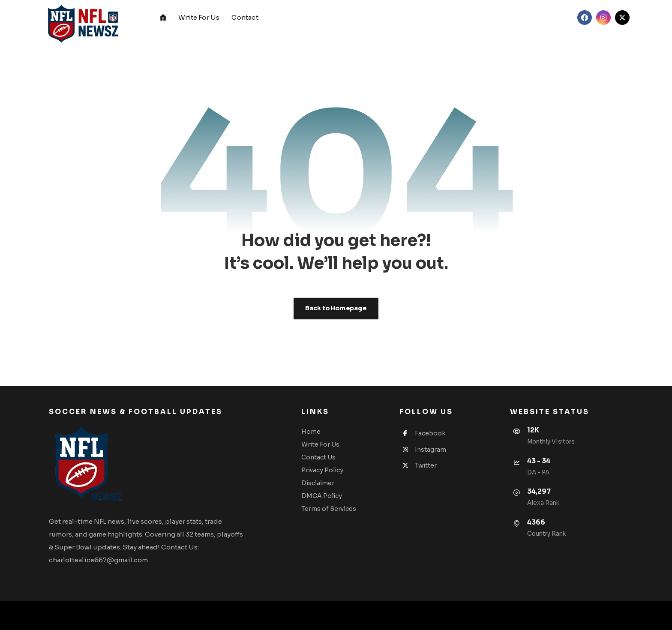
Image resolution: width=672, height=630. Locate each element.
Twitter (418, 465)
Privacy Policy (322, 470)
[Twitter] (622, 18)
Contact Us (318, 457)
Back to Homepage (336, 308)
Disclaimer (318, 483)
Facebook (422, 433)
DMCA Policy (322, 496)
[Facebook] (585, 18)
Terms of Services (329, 509)
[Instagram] (603, 18)
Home (311, 432)
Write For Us (320, 444)
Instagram (423, 450)
